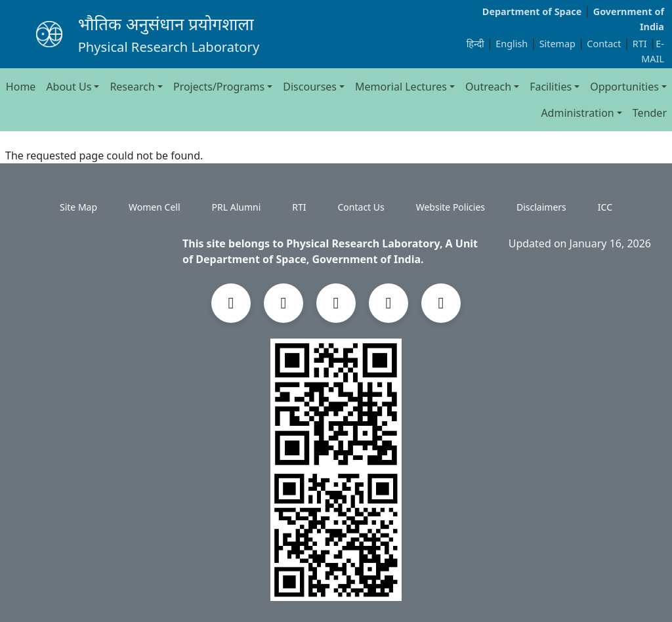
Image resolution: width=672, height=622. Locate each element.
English (512, 44)
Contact (605, 44)
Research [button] (132, 87)
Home (21, 87)
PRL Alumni (237, 207)
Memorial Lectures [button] (401, 87)
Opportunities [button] (624, 87)
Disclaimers (541, 207)
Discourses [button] (310, 87)
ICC (605, 207)
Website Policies (451, 207)
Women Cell (154, 207)
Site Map (78, 207)
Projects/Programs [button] (219, 87)
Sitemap (559, 44)
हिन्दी (475, 44)
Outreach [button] (488, 87)
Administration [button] (577, 113)
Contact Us (361, 207)
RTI (641, 44)
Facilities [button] (551, 87)
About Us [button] (69, 87)
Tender (650, 113)
